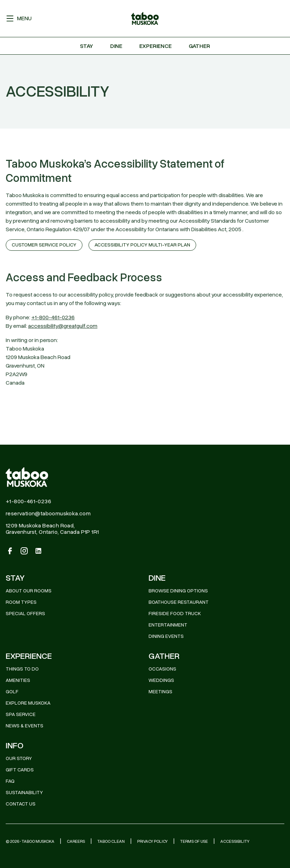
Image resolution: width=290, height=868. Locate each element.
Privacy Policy (152, 841)
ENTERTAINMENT (168, 625)
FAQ (10, 781)
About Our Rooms (29, 591)
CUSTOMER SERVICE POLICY (44, 245)
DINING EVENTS (166, 636)
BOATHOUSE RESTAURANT (179, 602)
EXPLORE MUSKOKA (28, 703)
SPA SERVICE (21, 714)
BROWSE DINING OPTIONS (178, 591)
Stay (87, 46)
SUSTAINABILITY (24, 793)
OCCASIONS (162, 669)
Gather (199, 46)
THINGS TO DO (22, 669)
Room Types (21, 602)
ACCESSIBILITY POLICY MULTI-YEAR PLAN (142, 245)
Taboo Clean (111, 841)
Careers (76, 841)
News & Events (25, 726)
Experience (155, 46)
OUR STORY (19, 758)
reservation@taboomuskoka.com (48, 514)
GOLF (12, 692)
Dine (116, 46)
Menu (19, 18)
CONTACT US (21, 804)
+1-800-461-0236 (53, 318)
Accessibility (235, 841)
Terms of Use (194, 841)
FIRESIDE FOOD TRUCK (175, 614)
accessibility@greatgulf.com (63, 326)
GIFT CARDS (20, 770)
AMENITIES (18, 680)
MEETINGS (160, 692)
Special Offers (25, 614)
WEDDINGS (161, 680)
